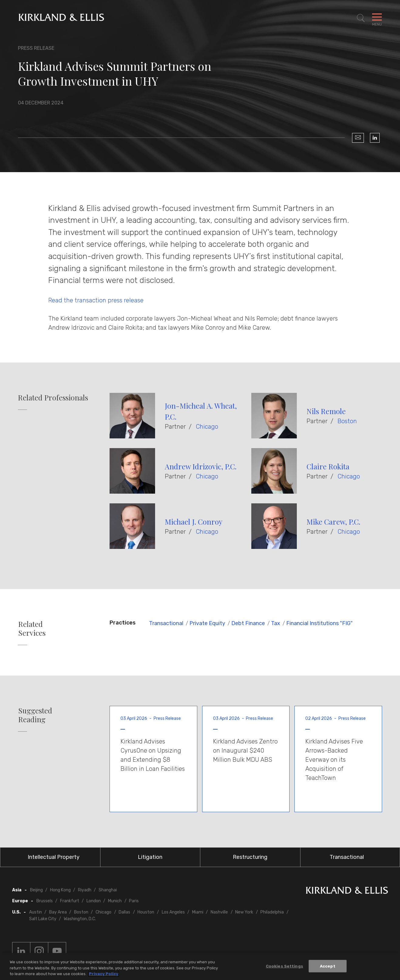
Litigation (150, 857)
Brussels (45, 901)
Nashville (219, 912)
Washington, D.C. (80, 919)
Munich (115, 901)
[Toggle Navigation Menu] (377, 18)
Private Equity (207, 623)
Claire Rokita (328, 466)
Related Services (32, 628)
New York (244, 912)
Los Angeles (173, 912)
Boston (347, 421)
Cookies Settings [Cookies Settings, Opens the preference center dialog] (285, 967)
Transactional (166, 623)
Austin (36, 912)
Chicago (207, 427)
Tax (276, 623)
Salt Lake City (43, 919)
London (94, 901)
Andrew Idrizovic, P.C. (201, 466)
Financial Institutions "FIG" (319, 623)
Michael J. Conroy (194, 522)
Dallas (124, 912)
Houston (146, 912)
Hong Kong (60, 890)
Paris (134, 901)
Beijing (36, 890)
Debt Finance (248, 623)
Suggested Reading (35, 715)
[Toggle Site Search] (361, 18)
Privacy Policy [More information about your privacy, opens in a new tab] (104, 975)
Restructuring (250, 857)
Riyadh (85, 890)
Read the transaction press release (96, 300)
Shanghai (108, 890)
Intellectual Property (54, 857)
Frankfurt (70, 901)
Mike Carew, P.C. (333, 522)
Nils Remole (326, 411)
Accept (328, 967)
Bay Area (58, 912)
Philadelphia (272, 912)
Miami (198, 912)
